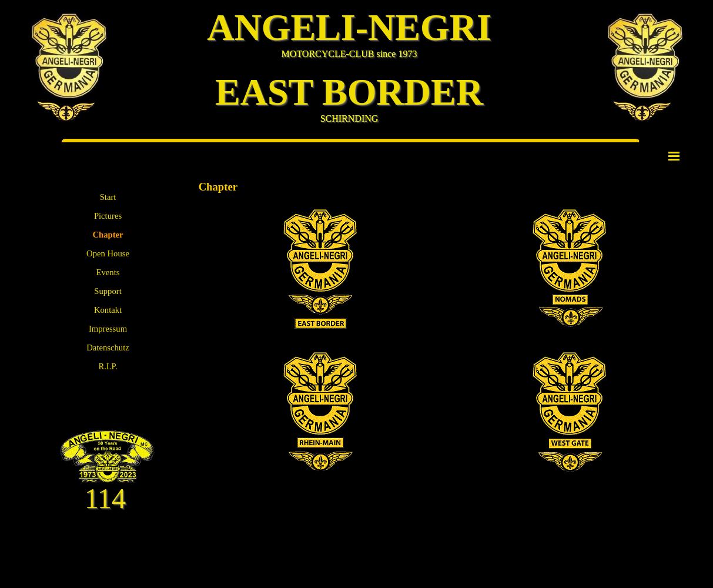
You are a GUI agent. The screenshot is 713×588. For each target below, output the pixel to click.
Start (108, 197)
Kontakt (108, 310)
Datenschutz (108, 348)
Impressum (108, 329)
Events (108, 272)
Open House (108, 253)
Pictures (108, 216)
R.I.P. (108, 366)
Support (108, 291)
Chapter (108, 235)
